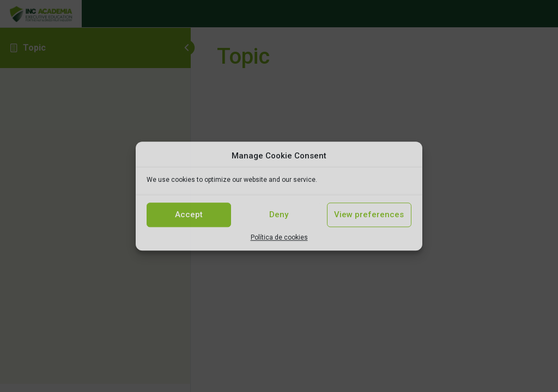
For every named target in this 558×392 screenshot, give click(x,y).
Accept (189, 215)
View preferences (369, 215)
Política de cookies (279, 237)
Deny (279, 215)
